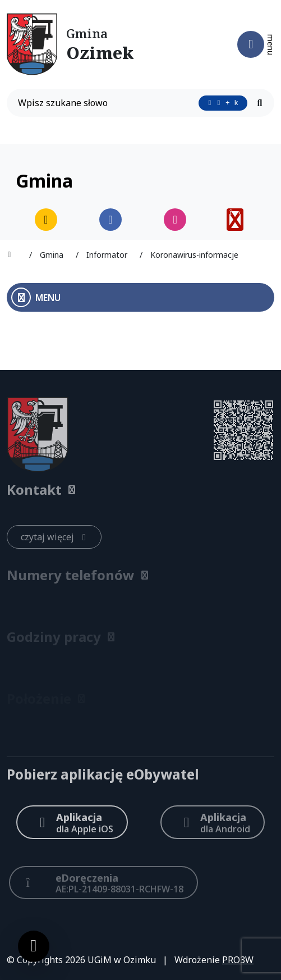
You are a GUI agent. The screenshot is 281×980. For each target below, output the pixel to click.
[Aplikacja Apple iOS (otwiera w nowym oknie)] (72, 822)
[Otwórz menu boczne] (140, 297)
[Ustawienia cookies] (34, 946)
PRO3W (238, 960)
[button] (140, 490)
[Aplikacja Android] (212, 822)
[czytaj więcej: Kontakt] (54, 537)
